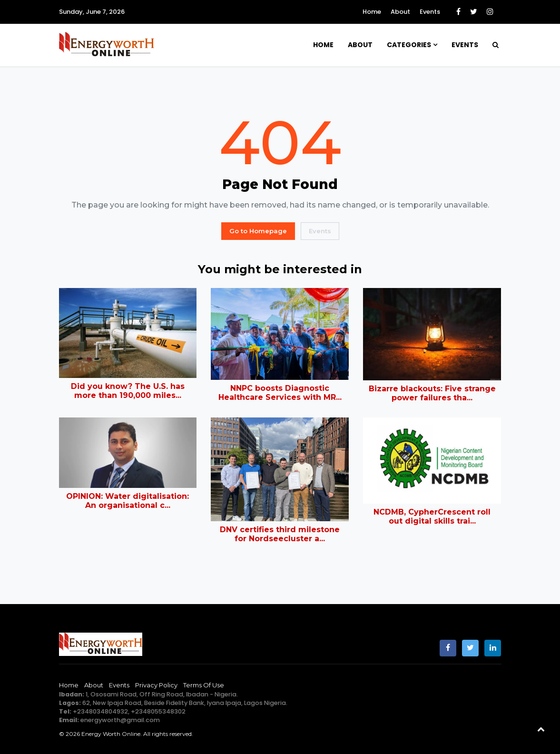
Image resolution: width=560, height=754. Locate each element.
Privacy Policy (156, 685)
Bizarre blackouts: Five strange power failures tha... (432, 393)
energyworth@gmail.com (120, 720)
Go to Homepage (258, 231)
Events (430, 12)
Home (372, 12)
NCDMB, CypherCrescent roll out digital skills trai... (432, 516)
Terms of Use (204, 685)
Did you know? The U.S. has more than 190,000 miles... (128, 391)
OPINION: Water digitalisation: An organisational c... (128, 501)
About (400, 12)
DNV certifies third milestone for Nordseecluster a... (280, 534)
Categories (409, 45)
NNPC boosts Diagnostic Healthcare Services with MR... (280, 393)
